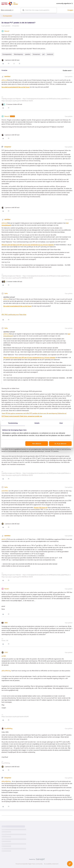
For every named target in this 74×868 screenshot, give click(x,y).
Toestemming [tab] (13, 423)
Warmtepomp (18, 54)
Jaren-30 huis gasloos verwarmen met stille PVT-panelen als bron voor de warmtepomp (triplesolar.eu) (34, 413)
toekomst (50, 54)
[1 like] (10, 60)
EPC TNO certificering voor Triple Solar (14, 315)
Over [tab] (61, 423)
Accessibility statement (51, 864)
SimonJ (7, 31)
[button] (70, 864)
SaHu (6, 293)
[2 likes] (12, 104)
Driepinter (8, 147)
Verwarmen (36, 54)
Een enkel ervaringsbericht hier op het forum (16, 87)
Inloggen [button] (70, 10)
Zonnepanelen (7, 16)
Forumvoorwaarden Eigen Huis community (29, 864)
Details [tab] (37, 423)
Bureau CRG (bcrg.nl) (41, 508)
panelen (28, 54)
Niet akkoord (37, 444)
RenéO (7, 589)
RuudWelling (8, 729)
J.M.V (6, 652)
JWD (6, 623)
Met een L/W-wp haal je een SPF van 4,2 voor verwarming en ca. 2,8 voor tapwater (28, 245)
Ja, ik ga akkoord (60, 444)
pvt (43, 54)
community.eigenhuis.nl (65, 4)
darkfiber (7, 77)
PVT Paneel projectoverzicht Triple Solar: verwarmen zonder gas (22, 416)
